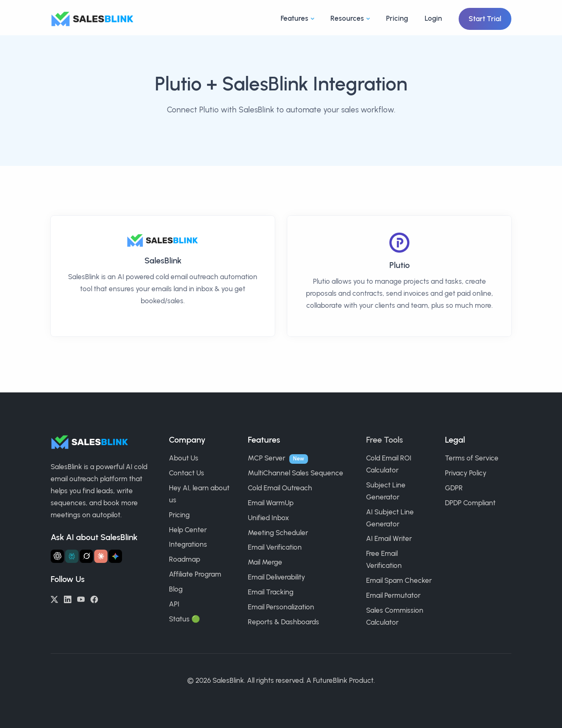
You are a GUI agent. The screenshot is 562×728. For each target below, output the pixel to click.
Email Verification (275, 547)
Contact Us (187, 473)
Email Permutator (393, 595)
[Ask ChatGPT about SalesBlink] (57, 556)
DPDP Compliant (470, 503)
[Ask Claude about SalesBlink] (101, 556)
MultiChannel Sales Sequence (296, 473)
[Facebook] (94, 599)
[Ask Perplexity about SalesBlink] (72, 556)
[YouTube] (81, 599)
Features (294, 18)
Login (433, 18)
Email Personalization (281, 607)
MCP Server (266, 458)
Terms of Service (472, 458)
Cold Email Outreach (280, 488)
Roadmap (184, 559)
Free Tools (385, 440)
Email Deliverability (276, 577)
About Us (184, 458)
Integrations (188, 544)
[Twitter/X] (54, 599)
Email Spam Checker (399, 580)
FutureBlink (330, 680)
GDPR (454, 488)
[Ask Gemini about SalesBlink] (115, 556)
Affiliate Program (195, 574)
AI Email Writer (389, 538)
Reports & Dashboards (283, 622)
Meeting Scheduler (278, 533)
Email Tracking (271, 592)
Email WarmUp (271, 503)
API (174, 604)
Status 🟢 (184, 619)
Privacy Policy (466, 473)
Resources (347, 18)
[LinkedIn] (68, 599)
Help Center (188, 530)
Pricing (397, 18)
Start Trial (485, 19)
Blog (176, 589)
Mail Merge (265, 562)
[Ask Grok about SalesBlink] (86, 556)
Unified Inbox (268, 518)
